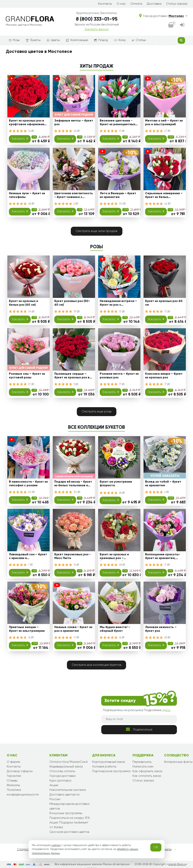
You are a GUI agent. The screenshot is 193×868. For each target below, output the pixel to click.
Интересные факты (178, 762)
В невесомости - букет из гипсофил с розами (28, 484)
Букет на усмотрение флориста (116, 484)
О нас (121, 4)
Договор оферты (20, 771)
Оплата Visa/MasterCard (68, 762)
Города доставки (63, 776)
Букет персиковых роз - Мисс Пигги (73, 556)
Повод (101, 40)
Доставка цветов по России (65, 797)
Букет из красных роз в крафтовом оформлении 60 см (27, 123)
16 (31, 638)
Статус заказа (177, 4)
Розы (14, 40)
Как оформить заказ (147, 771)
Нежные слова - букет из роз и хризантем (73, 629)
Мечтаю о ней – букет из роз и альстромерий (164, 123)
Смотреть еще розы (97, 412)
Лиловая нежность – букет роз (161, 629)
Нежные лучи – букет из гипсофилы (27, 195)
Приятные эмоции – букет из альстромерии (27, 629)
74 (31, 131)
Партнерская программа (111, 771)
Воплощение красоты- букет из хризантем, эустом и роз (163, 557)
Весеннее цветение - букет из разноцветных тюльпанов (117, 123)
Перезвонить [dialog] (142, 762)
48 (31, 204)
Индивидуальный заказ (66, 767)
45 (77, 131)
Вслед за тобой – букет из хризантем (163, 484)
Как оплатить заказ (147, 776)
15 (76, 565)
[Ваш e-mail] (139, 719)
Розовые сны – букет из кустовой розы (27, 376)
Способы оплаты (62, 771)
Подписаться (139, 729)
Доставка (154, 4)
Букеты (33, 40)
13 (122, 311)
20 (31, 492)
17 (122, 131)
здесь (166, 710)
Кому (120, 40)
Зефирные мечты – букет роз (74, 123)
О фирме (13, 762)
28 (122, 493)
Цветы (53, 40)
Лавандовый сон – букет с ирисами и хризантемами (28, 557)
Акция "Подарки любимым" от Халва (69, 825)
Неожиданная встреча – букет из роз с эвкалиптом (118, 304)
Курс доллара (60, 781)
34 (31, 311)
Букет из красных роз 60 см (164, 303)
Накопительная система (68, 790)
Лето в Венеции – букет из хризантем (118, 195)
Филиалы (13, 785)
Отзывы (12, 781)
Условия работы (104, 767)
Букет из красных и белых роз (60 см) (23, 303)
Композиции (77, 40)
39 (77, 311)
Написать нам (143, 767)
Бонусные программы (66, 813)
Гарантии (14, 776)
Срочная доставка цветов (69, 832)
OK (156, 847)
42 (167, 204)
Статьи (139, 40)
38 (122, 565)
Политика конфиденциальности (23, 792)
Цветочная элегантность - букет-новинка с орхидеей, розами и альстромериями (74, 196)
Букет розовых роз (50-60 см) (72, 303)
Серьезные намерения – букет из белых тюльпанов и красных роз (165, 196)
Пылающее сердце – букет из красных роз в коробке (72, 376)
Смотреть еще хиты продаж (97, 231)
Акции (54, 785)
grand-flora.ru (177, 864)
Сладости (24, 850)
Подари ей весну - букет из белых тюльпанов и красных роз (73, 484)
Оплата (136, 4)
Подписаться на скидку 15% (70, 818)
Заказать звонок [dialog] (97, 29)
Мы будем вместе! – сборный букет (115, 629)
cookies (56, 845)
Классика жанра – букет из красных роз (164, 376)
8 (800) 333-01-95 (97, 19)
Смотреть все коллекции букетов (96, 665)
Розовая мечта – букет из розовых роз (119, 376)
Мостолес (178, 16)
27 (167, 131)
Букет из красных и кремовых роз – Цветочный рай (114, 557)
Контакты (105, 4)
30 (122, 204)
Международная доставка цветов (69, 806)
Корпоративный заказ (109, 762)
